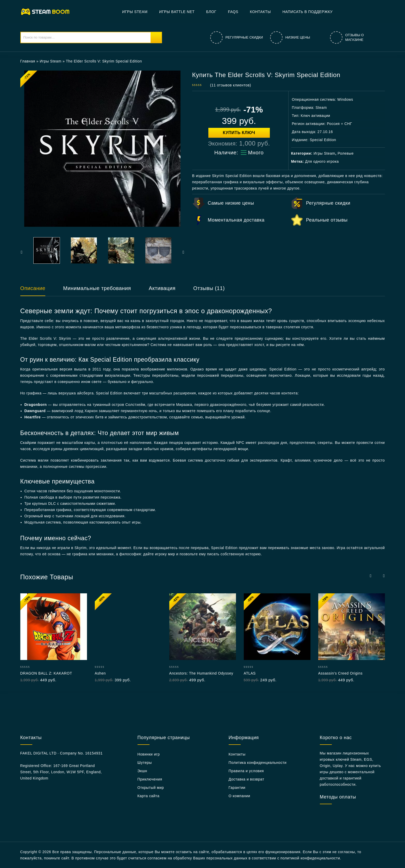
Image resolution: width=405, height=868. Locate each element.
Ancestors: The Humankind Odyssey (201, 673)
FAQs (233, 12)
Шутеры (145, 763)
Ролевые (346, 153)
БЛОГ (211, 12)
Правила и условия (246, 771)
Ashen (100, 673)
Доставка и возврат (247, 779)
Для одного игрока (322, 161)
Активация (162, 288)
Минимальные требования (97, 288)
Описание (33, 288)
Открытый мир (151, 788)
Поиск (156, 37)
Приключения (150, 779)
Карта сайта (149, 796)
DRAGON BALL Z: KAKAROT (46, 673)
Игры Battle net (177, 12)
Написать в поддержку (307, 12)
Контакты (260, 12)
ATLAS (250, 673)
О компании (239, 796)
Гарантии (237, 788)
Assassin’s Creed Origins (341, 673)
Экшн (142, 771)
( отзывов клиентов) (231, 85)
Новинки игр (149, 754)
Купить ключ (239, 133)
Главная (28, 61)
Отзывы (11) (209, 288)
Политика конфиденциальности (258, 763)
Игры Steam (135, 12)
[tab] (38, 291)
